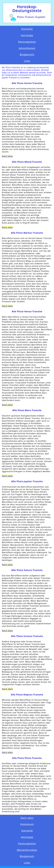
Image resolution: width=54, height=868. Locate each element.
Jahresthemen (27, 48)
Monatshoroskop (27, 850)
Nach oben (7, 156)
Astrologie (27, 35)
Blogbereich (27, 55)
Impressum (27, 824)
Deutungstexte (27, 42)
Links (27, 61)
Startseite (27, 29)
